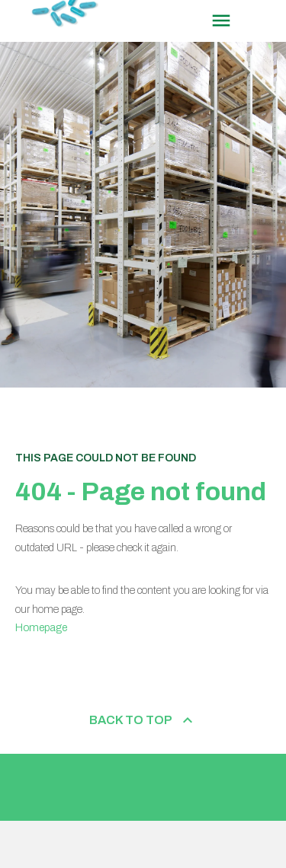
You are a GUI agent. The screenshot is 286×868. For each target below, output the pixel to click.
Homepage (41, 628)
